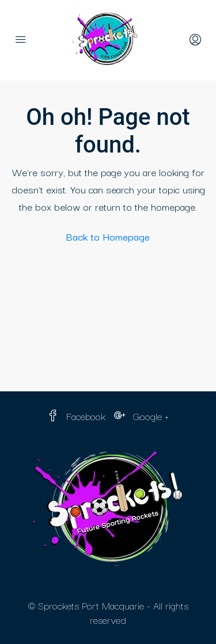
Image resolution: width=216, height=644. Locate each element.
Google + (141, 416)
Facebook (76, 416)
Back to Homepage (108, 236)
